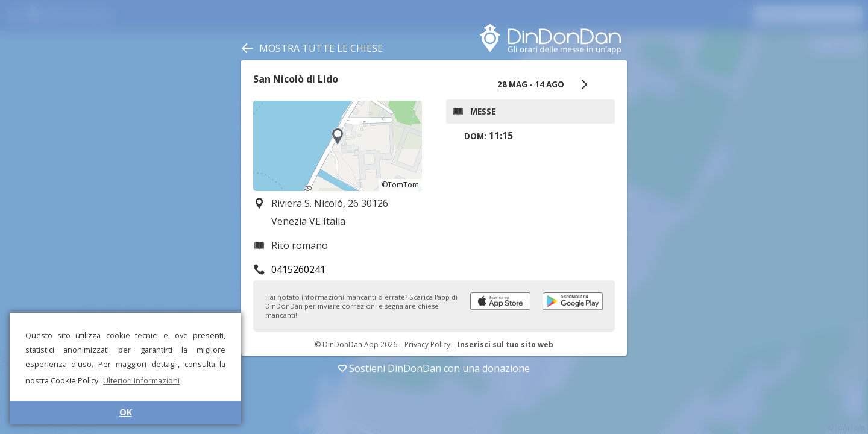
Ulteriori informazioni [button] (141, 380)
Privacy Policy (427, 344)
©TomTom (400, 185)
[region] (338, 146)
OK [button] (126, 412)
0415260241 (298, 269)
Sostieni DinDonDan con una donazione (434, 368)
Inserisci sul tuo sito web (505, 344)
